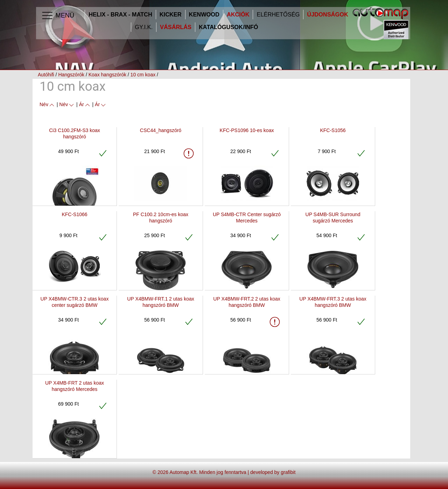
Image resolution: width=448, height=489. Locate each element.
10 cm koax (143, 75)
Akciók (238, 15)
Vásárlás (176, 27)
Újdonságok (327, 15)
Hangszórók (71, 75)
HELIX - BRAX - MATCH (120, 15)
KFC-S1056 (333, 130)
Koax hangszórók (107, 75)
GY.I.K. (144, 27)
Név (47, 104)
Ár (85, 104)
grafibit (288, 472)
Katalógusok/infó (229, 27)
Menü (58, 16)
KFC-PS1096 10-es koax (247, 130)
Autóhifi (46, 75)
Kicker (171, 15)
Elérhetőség (278, 15)
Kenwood (204, 15)
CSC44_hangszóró (161, 130)
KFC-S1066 (74, 214)
